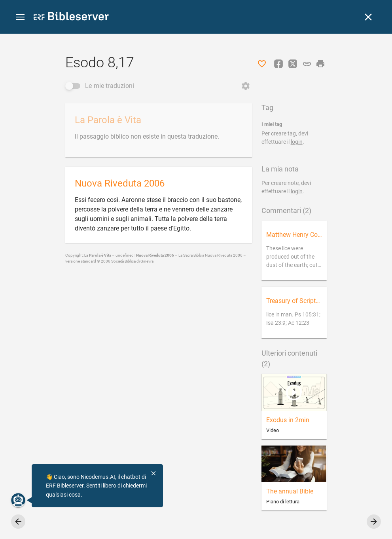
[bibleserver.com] (71, 18)
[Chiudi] (368, 17)
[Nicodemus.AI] (18, 500)
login (297, 142)
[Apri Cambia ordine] (246, 86)
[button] (20, 17)
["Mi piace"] (262, 64)
